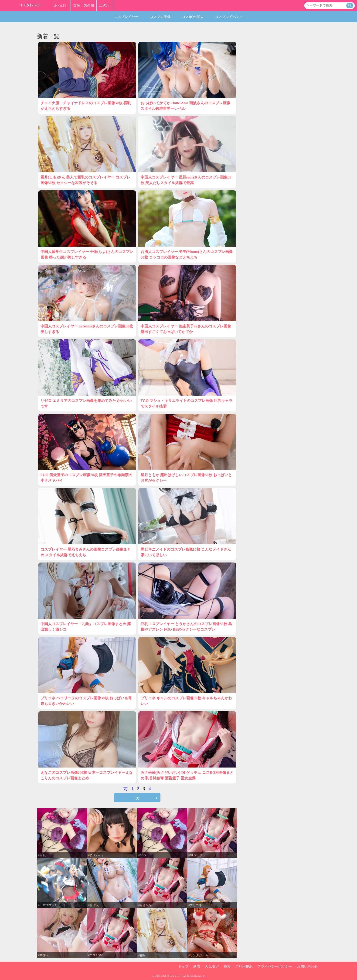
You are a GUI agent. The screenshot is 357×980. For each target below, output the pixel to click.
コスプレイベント (229, 17)
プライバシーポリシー (275, 967)
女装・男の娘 (84, 5)
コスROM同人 (193, 17)
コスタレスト (30, 5)
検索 (227, 967)
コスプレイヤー (126, 17)
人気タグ (212, 967)
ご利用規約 (244, 967)
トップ (183, 967)
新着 (197, 967)
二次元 (104, 5)
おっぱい (61, 5)
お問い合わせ (307, 967)
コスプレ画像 (160, 17)
